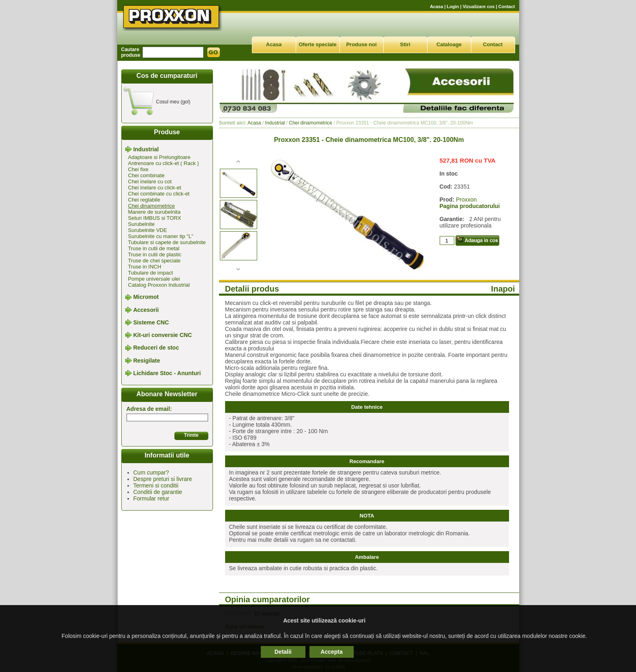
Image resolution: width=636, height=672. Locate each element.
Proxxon (466, 200)
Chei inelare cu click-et (155, 188)
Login (453, 6)
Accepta (331, 652)
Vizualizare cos (479, 6)
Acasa (436, 6)
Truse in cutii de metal (154, 248)
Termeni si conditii (156, 485)
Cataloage (449, 44)
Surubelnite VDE (148, 230)
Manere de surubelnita (154, 212)
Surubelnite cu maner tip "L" (161, 236)
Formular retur (151, 498)
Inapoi (503, 289)
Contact (507, 6)
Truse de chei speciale (155, 261)
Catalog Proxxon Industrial (159, 285)
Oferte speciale (317, 44)
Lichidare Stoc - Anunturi (167, 373)
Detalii (283, 652)
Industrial (146, 149)
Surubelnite (142, 224)
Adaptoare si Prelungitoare (159, 157)
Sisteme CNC (151, 322)
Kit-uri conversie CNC (162, 335)
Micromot (146, 297)
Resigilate (146, 361)
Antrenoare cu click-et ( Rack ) (164, 163)
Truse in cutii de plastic (155, 254)
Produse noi (361, 44)
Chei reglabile (144, 200)
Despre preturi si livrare (163, 479)
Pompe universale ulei (154, 279)
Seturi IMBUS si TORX (155, 218)
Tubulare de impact (151, 273)
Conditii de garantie (158, 492)
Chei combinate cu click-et (159, 194)
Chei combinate (146, 175)
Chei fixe (139, 169)
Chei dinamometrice (152, 206)
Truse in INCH (145, 267)
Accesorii (146, 310)
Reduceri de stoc (156, 348)
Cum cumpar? (151, 472)
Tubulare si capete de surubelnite (167, 242)
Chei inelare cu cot (150, 181)
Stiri (405, 44)
